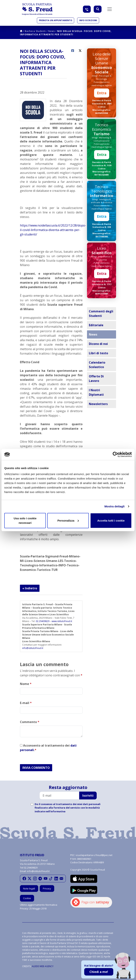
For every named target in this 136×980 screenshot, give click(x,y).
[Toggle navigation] (110, 9)
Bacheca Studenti (35, 31)
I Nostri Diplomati (96, 392)
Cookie (27, 898)
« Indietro (30, 588)
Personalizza (68, 520)
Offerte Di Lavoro (96, 379)
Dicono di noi (98, 344)
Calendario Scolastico (97, 365)
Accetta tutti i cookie (111, 520)
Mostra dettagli (114, 506)
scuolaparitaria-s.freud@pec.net (94, 855)
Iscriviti (88, 796)
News (52, 31)
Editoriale (96, 325)
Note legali (29, 888)
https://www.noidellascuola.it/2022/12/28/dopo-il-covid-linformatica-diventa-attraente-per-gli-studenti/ (53, 230)
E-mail (26, 703)
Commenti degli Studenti (101, 314)
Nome (26, 684)
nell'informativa (55, 811)
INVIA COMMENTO (36, 768)
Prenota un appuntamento (56, 20)
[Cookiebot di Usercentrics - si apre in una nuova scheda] (115, 455)
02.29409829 (43, 621)
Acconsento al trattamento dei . (48, 748)
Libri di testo (98, 353)
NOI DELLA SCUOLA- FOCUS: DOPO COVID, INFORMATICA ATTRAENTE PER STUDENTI (66, 33)
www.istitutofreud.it (62, 621)
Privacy (47, 888)
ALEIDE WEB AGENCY (43, 966)
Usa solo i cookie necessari (25, 520)
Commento (30, 722)
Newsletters (98, 404)
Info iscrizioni (88, 20)
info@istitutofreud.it (33, 648)
